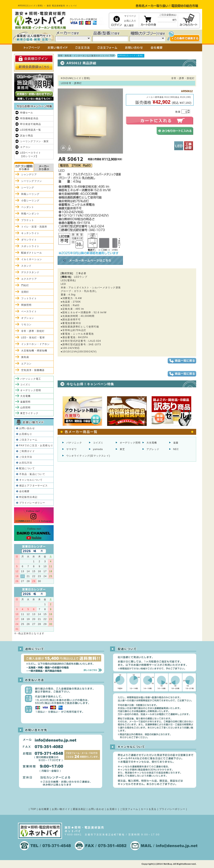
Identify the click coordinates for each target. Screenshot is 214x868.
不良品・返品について (32, 474)
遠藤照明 (25, 402)
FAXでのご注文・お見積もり (36, 445)
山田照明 (25, 408)
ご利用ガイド (27, 451)
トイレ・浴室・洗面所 (34, 227)
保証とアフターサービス (34, 486)
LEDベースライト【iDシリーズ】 (31, 155)
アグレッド (153, 449)
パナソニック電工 (31, 379)
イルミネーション (32, 259)
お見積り (112, 809)
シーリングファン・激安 (35, 141)
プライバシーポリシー (32, 503)
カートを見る (149, 809)
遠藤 (176, 443)
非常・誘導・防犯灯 (33, 331)
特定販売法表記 (28, 497)
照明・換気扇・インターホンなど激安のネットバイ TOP (87, 56)
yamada (98, 449)
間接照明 (26, 305)
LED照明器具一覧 (31, 130)
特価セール (27, 113)
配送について (27, 468)
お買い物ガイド (61, 809)
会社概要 (24, 491)
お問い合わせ (27, 428)
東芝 (122, 449)
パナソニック (74, 443)
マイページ (130, 16)
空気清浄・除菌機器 (33, 370)
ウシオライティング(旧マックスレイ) (88, 456)
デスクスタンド (30, 272)
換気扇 (25, 357)
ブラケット (28, 220)
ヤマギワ (72, 449)
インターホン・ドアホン (36, 344)
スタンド (26, 266)
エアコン (25, 147)
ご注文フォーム (28, 440)
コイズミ (98, 443)
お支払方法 (26, 463)
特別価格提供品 (29, 118)
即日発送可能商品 (31, 124)
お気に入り (130, 21)
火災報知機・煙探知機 (34, 351)
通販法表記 (79, 809)
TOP (33, 809)
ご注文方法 (26, 457)
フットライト (29, 298)
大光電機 (152, 443)
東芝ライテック (29, 413)
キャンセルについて (31, 480)
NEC (176, 449)
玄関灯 (25, 292)
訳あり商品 (27, 136)
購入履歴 (129, 25)
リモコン (26, 325)
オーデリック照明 (130, 443)
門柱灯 (25, 285)
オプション (28, 318)
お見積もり (26, 434)
